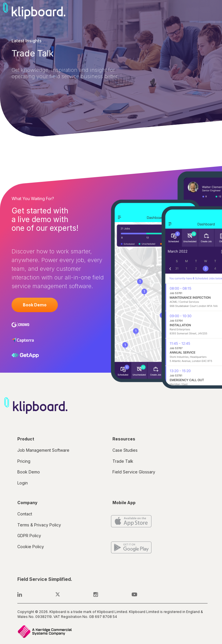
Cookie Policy (31, 547)
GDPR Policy (29, 536)
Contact (25, 514)
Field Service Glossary (134, 472)
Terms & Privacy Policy (39, 525)
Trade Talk (123, 461)
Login (23, 483)
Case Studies (125, 450)
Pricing (24, 461)
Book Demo (35, 305)
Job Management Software (43, 450)
